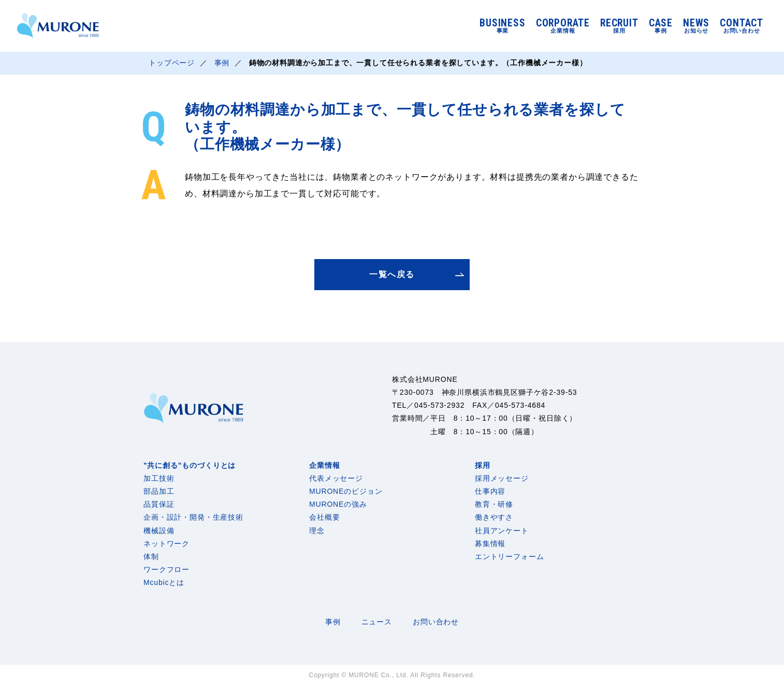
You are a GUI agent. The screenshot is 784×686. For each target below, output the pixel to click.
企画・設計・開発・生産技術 (193, 517)
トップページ (172, 63)
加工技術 (159, 478)
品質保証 (159, 504)
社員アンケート (502, 531)
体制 (151, 556)
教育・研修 (494, 504)
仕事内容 (490, 491)
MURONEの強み (338, 504)
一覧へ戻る (392, 274)
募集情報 (490, 544)
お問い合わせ (436, 622)
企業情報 (324, 465)
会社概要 (324, 517)
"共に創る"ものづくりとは (190, 465)
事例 (222, 63)
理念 (317, 531)
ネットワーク (166, 544)
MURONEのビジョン (346, 491)
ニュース (377, 622)
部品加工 (159, 491)
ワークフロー (166, 569)
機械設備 (159, 531)
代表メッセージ (336, 478)
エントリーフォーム (510, 556)
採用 (483, 465)
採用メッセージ (502, 478)
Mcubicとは (164, 582)
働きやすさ (494, 517)
